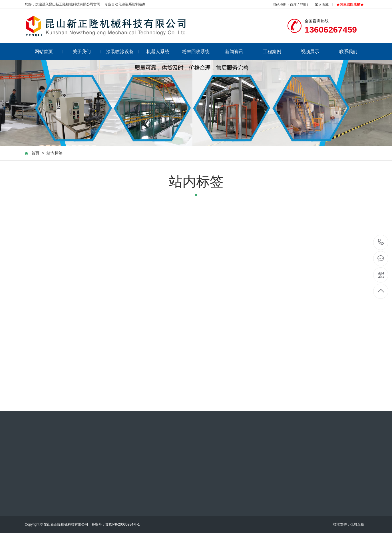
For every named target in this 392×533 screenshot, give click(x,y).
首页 (35, 153)
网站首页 (49, 52)
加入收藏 (322, 5)
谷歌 (303, 5)
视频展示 (315, 52)
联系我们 (348, 52)
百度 (293, 5)
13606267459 (381, 242)
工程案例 (277, 52)
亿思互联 (357, 524)
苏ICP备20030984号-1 (122, 524)
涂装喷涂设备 (123, 52)
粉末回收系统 (199, 52)
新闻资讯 (239, 52)
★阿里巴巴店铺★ (350, 5)
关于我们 (87, 52)
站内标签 (55, 153)
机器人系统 (162, 52)
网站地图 (280, 5)
